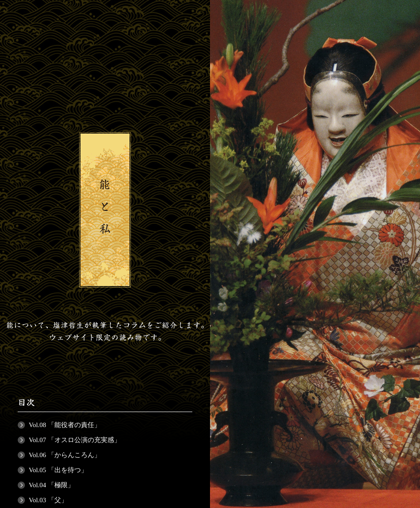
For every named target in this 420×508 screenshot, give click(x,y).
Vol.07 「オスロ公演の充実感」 (75, 440)
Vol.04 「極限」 (52, 485)
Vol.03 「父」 (48, 500)
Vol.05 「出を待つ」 (58, 470)
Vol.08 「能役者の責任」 (65, 425)
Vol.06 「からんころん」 (65, 455)
